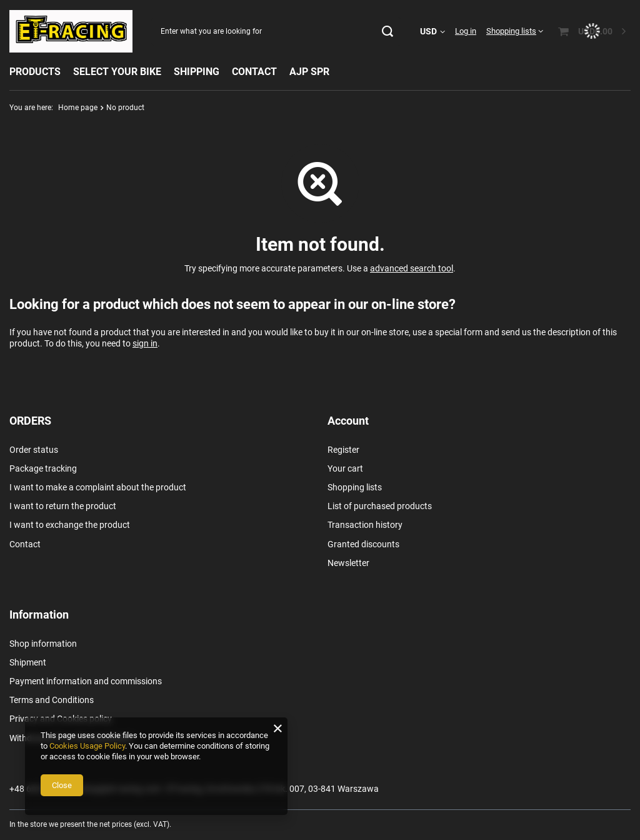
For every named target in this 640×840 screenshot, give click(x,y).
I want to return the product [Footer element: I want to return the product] (63, 506)
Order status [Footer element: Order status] (34, 450)
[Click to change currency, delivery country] (432, 31)
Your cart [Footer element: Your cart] (345, 468)
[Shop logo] (71, 32)
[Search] (387, 32)
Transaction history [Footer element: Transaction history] (365, 525)
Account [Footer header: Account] (348, 421)
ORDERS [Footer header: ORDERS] (30, 421)
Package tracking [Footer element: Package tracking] (43, 468)
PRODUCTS (35, 72)
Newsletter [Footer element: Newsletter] (348, 563)
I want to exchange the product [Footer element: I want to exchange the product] (70, 525)
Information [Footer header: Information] (39, 615)
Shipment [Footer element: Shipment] (28, 662)
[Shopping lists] (515, 31)
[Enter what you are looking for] (276, 32)
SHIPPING (197, 72)
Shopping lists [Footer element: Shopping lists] (355, 487)
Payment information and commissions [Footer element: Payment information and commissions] (86, 681)
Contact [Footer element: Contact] (25, 544)
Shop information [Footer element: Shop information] (43, 644)
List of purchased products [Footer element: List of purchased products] (380, 506)
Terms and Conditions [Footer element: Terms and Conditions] (52, 700)
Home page (78, 108)
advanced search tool (412, 268)
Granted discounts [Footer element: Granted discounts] (363, 544)
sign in (145, 343)
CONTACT (254, 72)
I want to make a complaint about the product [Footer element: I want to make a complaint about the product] (98, 487)
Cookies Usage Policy (87, 746)
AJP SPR (309, 72)
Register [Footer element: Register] (343, 450)
